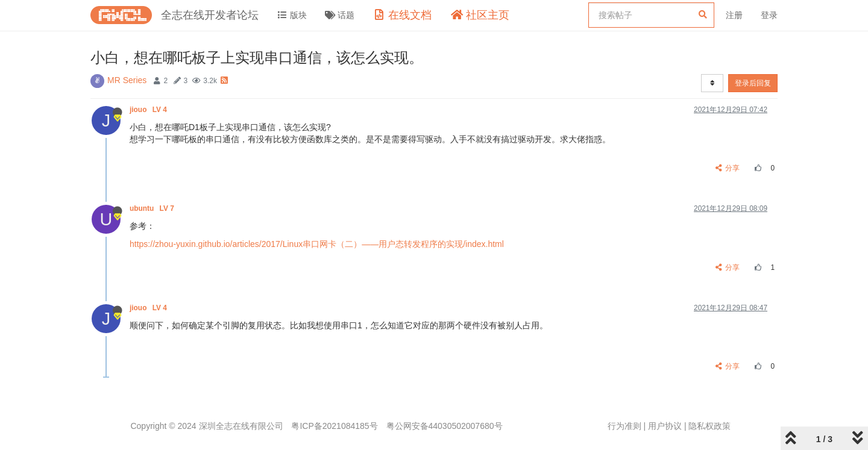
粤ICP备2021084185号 (334, 426)
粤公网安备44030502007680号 (445, 426)
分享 (728, 168)
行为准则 (624, 426)
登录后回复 (753, 83)
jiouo (149, 110)
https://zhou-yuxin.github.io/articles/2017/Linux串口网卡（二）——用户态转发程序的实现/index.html (317, 244)
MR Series (127, 80)
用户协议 (665, 426)
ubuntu (153, 208)
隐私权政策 (709, 426)
